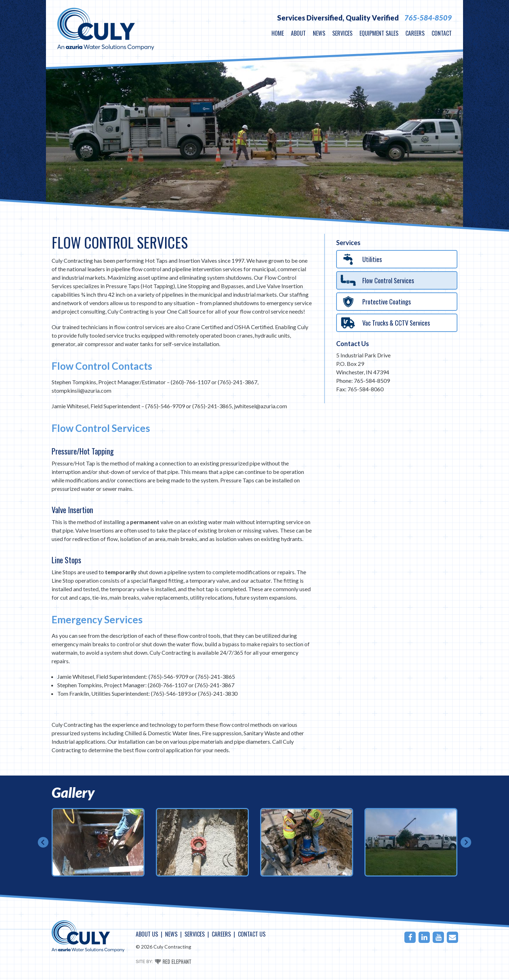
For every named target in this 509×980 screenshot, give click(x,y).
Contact (442, 33)
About (298, 33)
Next (466, 842)
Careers (415, 33)
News (319, 33)
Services (342, 33)
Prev (43, 842)
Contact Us (353, 344)
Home (278, 33)
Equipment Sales (379, 33)
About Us (147, 934)
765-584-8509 (428, 18)
